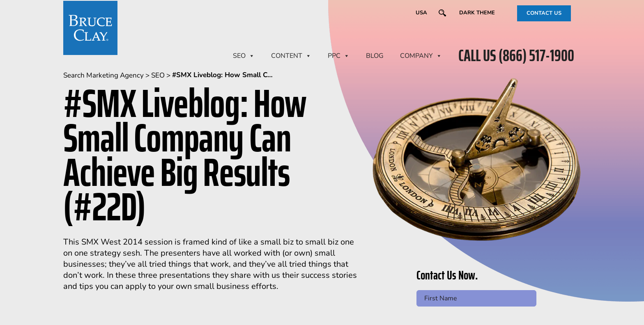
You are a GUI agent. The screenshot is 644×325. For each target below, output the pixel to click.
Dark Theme (477, 13)
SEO (244, 56)
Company (421, 56)
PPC (339, 56)
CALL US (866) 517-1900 (516, 56)
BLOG (375, 56)
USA (421, 13)
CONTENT (291, 56)
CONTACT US (544, 13)
